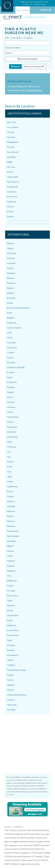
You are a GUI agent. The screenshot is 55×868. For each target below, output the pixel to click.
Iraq (9, 457)
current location (34, 90)
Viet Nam (11, 710)
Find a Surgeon (23, 10)
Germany (11, 407)
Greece (10, 422)
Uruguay (11, 700)
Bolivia (10, 303)
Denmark (11, 362)
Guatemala (12, 427)
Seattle (10, 216)
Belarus (10, 288)
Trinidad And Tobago (17, 670)
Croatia (10, 352)
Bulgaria (11, 318)
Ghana (10, 412)
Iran (9, 452)
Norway (11, 551)
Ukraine (11, 690)
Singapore (12, 625)
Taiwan (10, 660)
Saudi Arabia (13, 615)
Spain (10, 640)
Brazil (9, 313)
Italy (9, 471)
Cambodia (12, 323)
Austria (10, 268)
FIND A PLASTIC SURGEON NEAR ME (24, 31)
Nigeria (10, 546)
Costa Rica (12, 347)
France (10, 397)
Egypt (10, 377)
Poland (10, 586)
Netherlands (13, 531)
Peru (9, 576)
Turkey (10, 680)
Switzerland (12, 655)
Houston (11, 137)
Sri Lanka (11, 645)
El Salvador (12, 382)
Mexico (10, 516)
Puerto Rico (12, 596)
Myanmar (11, 526)
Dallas (10, 162)
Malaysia (11, 511)
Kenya (10, 491)
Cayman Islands (14, 328)
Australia (11, 263)
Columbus (12, 192)
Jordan (10, 481)
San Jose (11, 167)
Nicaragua (12, 541)
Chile (9, 333)
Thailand (11, 665)
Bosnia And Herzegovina (18, 308)
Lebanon (11, 501)
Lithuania (11, 506)
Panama (11, 566)
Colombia (11, 343)
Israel (10, 467)
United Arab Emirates (17, 695)
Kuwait (10, 496)
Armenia (11, 258)
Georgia (11, 402)
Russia (10, 610)
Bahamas (11, 273)
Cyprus (10, 357)
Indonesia (12, 447)
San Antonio (13, 152)
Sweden (11, 650)
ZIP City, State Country (19, 38)
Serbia (10, 620)
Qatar (10, 600)
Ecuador (11, 372)
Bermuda (11, 298)
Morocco (11, 521)
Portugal (11, 591)
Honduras (12, 432)
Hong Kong (12, 437)
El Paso (10, 211)
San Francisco (13, 182)
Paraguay (11, 571)
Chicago (11, 132)
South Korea (13, 635)
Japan (10, 476)
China (10, 338)
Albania (10, 243)
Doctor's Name (12, 48)
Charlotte (12, 202)
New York (11, 122)
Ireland (10, 462)
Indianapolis (13, 187)
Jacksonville (12, 177)
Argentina (12, 253)
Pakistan (11, 561)
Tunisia (10, 675)
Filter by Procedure (34, 66)
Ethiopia (11, 387)
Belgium (11, 293)
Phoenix (11, 147)
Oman (10, 556)
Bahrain (10, 278)
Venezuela (12, 705)
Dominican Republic (16, 367)
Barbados (11, 283)
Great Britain (13, 417)
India (9, 442)
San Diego (12, 157)
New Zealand (13, 536)
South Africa (13, 630)
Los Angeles (13, 127)
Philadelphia (13, 142)
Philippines (12, 581)
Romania (11, 605)
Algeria (10, 248)
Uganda (11, 685)
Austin (10, 172)
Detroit (10, 207)
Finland (10, 392)
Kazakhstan (12, 486)
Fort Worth (12, 197)
